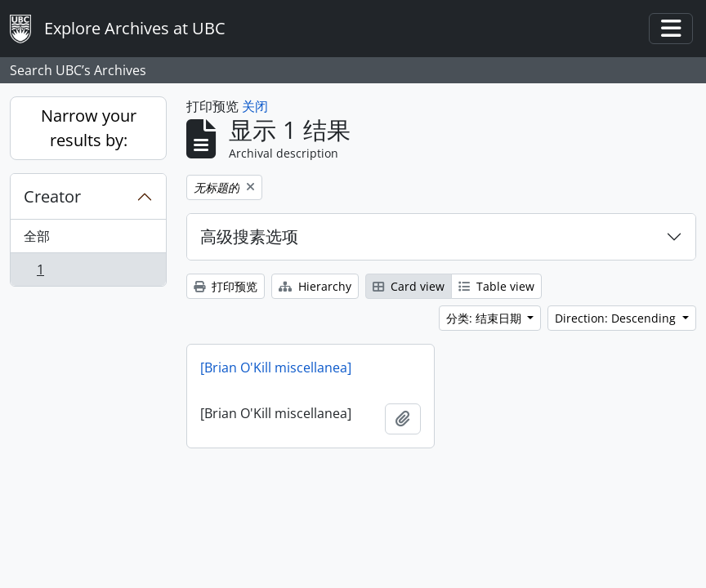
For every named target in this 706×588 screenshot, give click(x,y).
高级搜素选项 (249, 236)
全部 (37, 236)
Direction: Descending (617, 318)
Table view (496, 286)
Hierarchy (315, 286)
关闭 (255, 106)
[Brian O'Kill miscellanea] (276, 367)
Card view (409, 286)
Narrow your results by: (89, 128)
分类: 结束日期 (485, 318)
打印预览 (226, 286)
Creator (52, 196)
